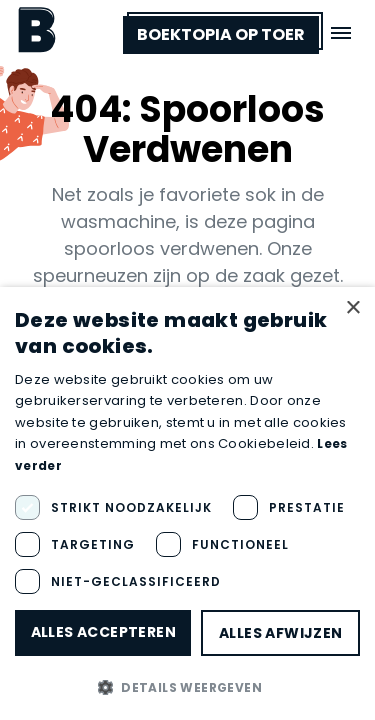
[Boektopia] (37, 29)
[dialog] (187, 503)
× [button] (352, 308)
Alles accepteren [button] (103, 632)
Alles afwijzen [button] (281, 633)
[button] (187, 687)
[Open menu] (341, 33)
